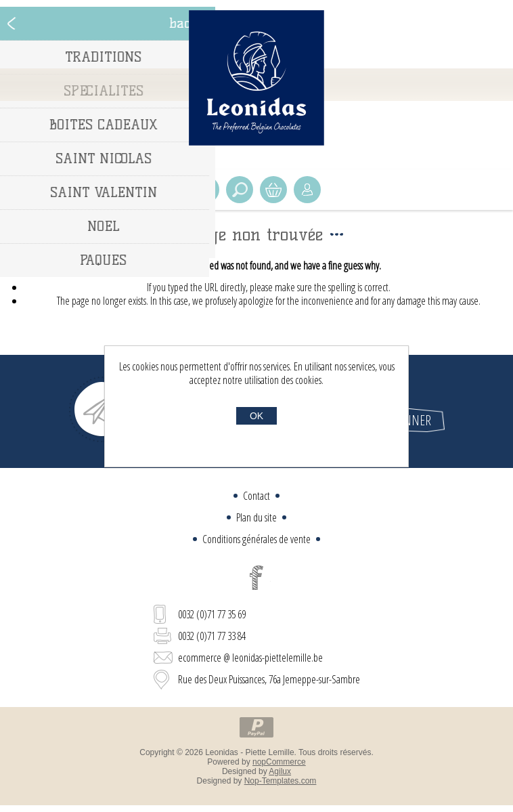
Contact (256, 496)
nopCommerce (279, 762)
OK (256, 416)
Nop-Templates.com (281, 781)
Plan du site (256, 517)
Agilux (280, 771)
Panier (273, 190)
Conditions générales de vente (256, 539)
